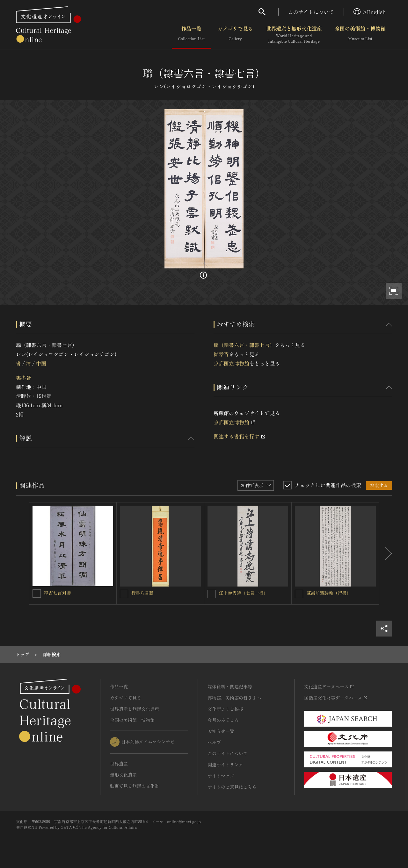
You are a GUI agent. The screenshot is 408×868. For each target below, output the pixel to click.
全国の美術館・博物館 (360, 35)
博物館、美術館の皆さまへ (234, 698)
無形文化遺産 (123, 775)
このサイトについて (311, 12)
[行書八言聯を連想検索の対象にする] (124, 594)
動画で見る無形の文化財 (135, 786)
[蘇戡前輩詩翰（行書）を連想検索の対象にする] (299, 594)
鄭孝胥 (24, 378)
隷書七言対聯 (57, 593)
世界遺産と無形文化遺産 (294, 35)
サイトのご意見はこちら (232, 787)
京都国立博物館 (231, 363)
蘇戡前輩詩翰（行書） (329, 593)
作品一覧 (191, 35)
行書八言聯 (142, 593)
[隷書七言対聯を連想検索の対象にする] (37, 594)
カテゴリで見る (235, 35)
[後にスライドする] (386, 553)
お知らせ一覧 (221, 731)
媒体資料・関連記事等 (230, 687)
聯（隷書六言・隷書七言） (244, 345)
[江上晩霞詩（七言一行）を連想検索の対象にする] (212, 594)
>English (370, 12)
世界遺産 (119, 764)
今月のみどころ (223, 720)
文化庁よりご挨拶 (225, 709)
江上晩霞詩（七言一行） (244, 593)
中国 (41, 363)
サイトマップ (221, 776)
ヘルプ (214, 742)
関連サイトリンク (225, 765)
